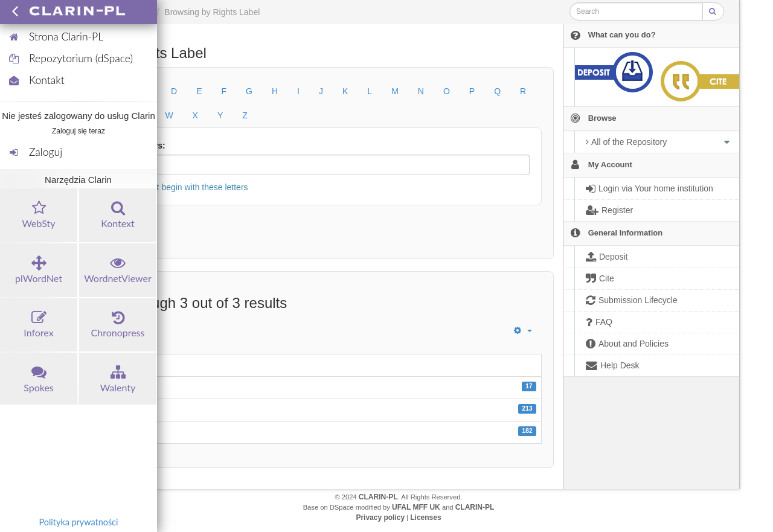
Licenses (425, 518)
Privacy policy (380, 518)
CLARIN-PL (378, 497)
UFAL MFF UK (416, 507)
